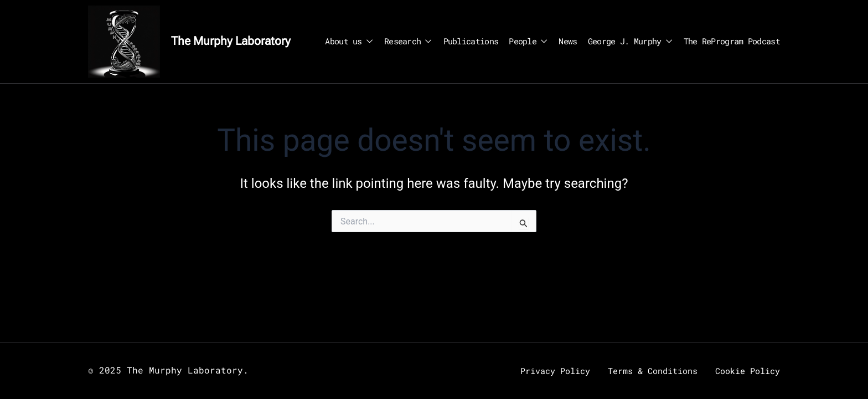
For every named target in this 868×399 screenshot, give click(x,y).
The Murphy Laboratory (231, 41)
